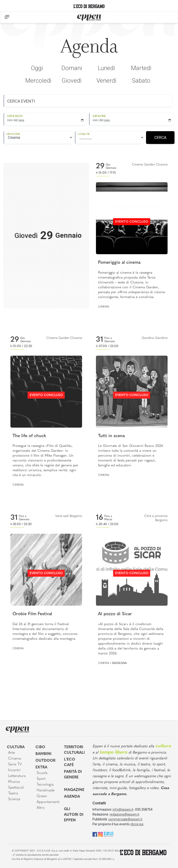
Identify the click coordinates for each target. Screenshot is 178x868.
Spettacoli (16, 788)
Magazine (74, 790)
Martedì (141, 68)
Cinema (104, 307)
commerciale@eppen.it (125, 819)
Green (42, 796)
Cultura (16, 747)
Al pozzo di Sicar (115, 614)
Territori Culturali (74, 750)
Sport (41, 779)
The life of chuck (29, 436)
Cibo (40, 747)
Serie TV (15, 764)
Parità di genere (73, 775)
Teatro (13, 793)
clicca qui (137, 824)
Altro (41, 808)
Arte (11, 753)
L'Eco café (70, 762)
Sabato (141, 81)
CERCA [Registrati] (160, 137)
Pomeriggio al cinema (119, 263)
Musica (14, 782)
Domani (72, 68)
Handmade (46, 790)
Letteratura (17, 776)
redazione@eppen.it (124, 814)
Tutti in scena (111, 436)
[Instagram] (100, 834)
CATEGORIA (13, 134)
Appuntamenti (47, 802)
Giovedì (72, 81)
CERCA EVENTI (21, 101)
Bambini (43, 754)
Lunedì (106, 68)
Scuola (42, 773)
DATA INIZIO (15, 116)
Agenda (72, 797)
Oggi (37, 68)
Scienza (14, 799)
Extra (41, 767)
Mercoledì (38, 81)
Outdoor (45, 761)
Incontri (14, 770)
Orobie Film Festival (32, 614)
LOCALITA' (84, 134)
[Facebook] (95, 834)
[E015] (109, 834)
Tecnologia (45, 785)
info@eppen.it (123, 809)
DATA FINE (99, 116)
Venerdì (106, 81)
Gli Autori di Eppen (74, 815)
